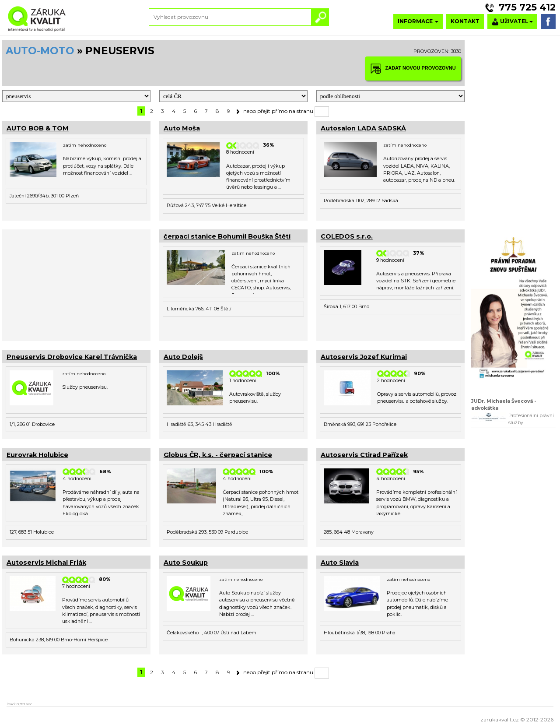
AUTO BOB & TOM (38, 128)
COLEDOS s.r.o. (347, 236)
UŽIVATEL (512, 22)
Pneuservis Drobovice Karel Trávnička (72, 357)
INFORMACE (418, 21)
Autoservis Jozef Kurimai (364, 357)
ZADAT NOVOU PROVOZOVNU (413, 69)
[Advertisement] (76, 284)
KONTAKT (465, 21)
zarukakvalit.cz (500, 719)
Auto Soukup (186, 563)
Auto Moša (182, 128)
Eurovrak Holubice (37, 455)
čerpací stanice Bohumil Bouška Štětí (227, 236)
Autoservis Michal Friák (46, 563)
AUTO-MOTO (40, 51)
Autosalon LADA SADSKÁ (363, 128)
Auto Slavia (340, 563)
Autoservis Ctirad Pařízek (364, 455)
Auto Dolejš (183, 357)
